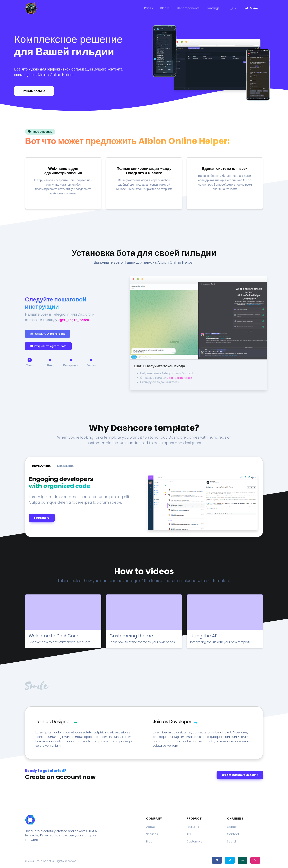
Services (152, 834)
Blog (149, 841)
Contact (233, 834)
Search (232, 841)
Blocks (165, 8)
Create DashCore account (240, 775)
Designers (65, 466)
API (189, 834)
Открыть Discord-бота (47, 334)
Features (193, 827)
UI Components (188, 8)
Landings (213, 8)
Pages (148, 8)
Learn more (42, 518)
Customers (194, 841)
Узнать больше (34, 91)
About (151, 827)
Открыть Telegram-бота (48, 346)
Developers (41, 466)
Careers (233, 827)
